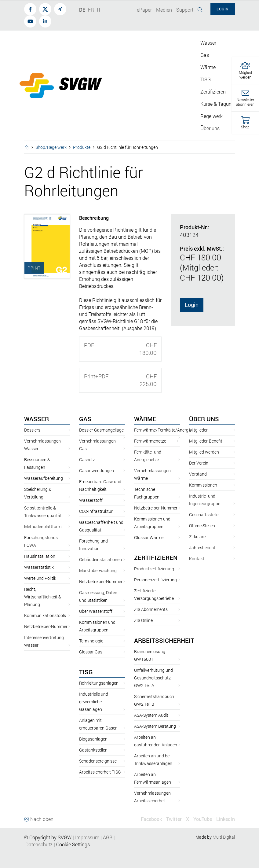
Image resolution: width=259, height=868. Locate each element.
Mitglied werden (204, 452)
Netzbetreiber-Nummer (46, 626)
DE (82, 10)
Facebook (151, 819)
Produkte (82, 147)
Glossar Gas (91, 652)
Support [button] (185, 10)
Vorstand (198, 474)
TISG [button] (206, 79)
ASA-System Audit (151, 715)
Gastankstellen (93, 750)
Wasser (36, 419)
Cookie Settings (73, 844)
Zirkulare (197, 537)
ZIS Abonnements (151, 609)
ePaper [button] (144, 10)
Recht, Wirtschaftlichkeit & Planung (43, 597)
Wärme (145, 419)
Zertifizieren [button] (213, 92)
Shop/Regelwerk (51, 147)
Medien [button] (164, 10)
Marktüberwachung (98, 570)
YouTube (203, 819)
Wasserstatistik (39, 567)
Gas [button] (205, 55)
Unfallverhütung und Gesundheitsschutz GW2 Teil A (153, 678)
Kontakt (197, 559)
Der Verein (199, 463)
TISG (86, 672)
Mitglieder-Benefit (206, 441)
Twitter (174, 819)
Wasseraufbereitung (44, 478)
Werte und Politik (40, 578)
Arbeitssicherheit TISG (100, 772)
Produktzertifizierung (154, 569)
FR (91, 10)
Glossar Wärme (149, 537)
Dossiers (32, 430)
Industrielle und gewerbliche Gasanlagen (94, 702)
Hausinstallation (40, 556)
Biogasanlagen (93, 739)
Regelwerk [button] (212, 116)
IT (99, 10)
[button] (245, 71)
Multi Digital (224, 837)
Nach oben (39, 819)
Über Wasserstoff (96, 611)
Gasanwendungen (97, 471)
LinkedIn (226, 819)
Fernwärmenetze (150, 441)
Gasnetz (87, 460)
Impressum (87, 837)
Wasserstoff (91, 500)
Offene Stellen (202, 526)
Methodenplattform (43, 526)
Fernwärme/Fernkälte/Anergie (163, 430)
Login (192, 305)
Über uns (204, 419)
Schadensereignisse (98, 761)
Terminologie (91, 641)
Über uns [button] (210, 128)
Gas (85, 419)
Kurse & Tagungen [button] (220, 104)
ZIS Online (143, 620)
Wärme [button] (208, 67)
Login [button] (223, 9)
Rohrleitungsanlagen (99, 683)
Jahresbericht (202, 548)
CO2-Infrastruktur (96, 511)
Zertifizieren (156, 557)
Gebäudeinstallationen (100, 559)
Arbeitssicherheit (164, 640)
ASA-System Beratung (155, 726)
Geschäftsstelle (204, 515)
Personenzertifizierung (155, 580)
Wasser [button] (208, 43)
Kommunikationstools (45, 615)
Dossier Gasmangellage (101, 430)
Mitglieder (198, 430)
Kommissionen (203, 485)
